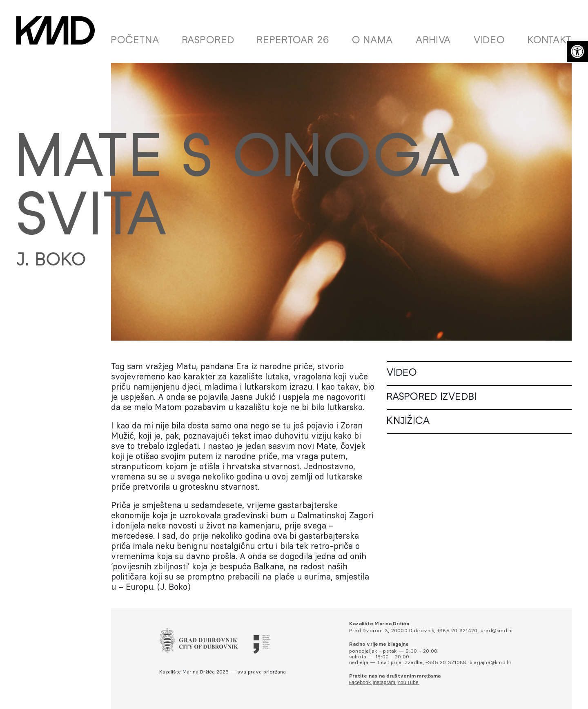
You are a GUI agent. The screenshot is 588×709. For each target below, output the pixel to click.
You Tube (408, 683)
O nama (373, 41)
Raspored (208, 41)
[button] (577, 51)
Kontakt (550, 41)
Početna (135, 41)
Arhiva (433, 41)
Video (489, 41)
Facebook (360, 683)
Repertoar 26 (293, 41)
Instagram (384, 683)
